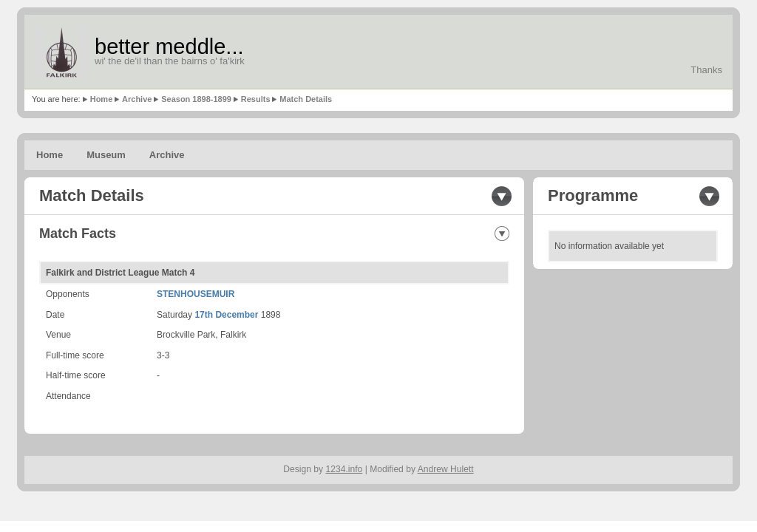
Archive (137, 99)
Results (256, 99)
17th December (226, 315)
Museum (106, 155)
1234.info (344, 469)
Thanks (706, 70)
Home (102, 99)
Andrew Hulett (446, 469)
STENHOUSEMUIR (196, 294)
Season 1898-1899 (196, 99)
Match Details (306, 99)
